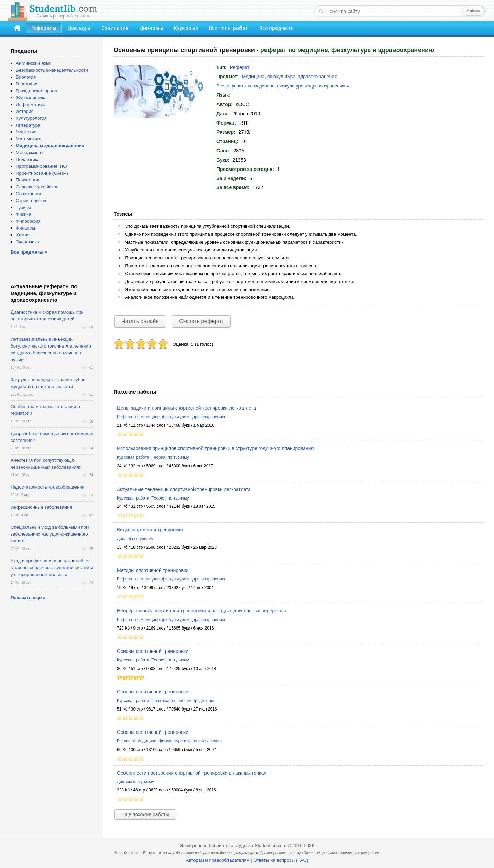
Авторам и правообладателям (218, 860)
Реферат (240, 67)
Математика (29, 139)
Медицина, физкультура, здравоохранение (290, 77)
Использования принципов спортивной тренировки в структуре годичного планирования (215, 448)
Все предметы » (29, 252)
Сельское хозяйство (37, 187)
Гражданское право (36, 91)
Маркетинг (27, 132)
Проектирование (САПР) (42, 173)
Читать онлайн (140, 321)
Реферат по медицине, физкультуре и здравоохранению (171, 417)
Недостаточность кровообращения (48, 487)
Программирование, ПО (41, 166)
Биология (26, 77)
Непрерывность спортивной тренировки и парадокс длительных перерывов (202, 611)
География (27, 84)
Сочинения (115, 28)
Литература (28, 125)
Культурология (31, 118)
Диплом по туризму (136, 782)
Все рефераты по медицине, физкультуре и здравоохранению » (283, 86)
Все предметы (277, 28)
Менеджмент (30, 153)
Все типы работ (229, 28)
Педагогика (28, 159)
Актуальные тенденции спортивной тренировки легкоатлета (184, 489)
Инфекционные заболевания (41, 507)
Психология (28, 180)
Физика (23, 214)
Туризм (23, 207)
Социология (28, 194)
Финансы (25, 228)
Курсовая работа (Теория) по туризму (153, 457)
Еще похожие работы (145, 814)
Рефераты (44, 28)
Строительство (32, 201)
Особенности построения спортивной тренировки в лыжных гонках (192, 773)
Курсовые (186, 28)
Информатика (31, 104)
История (25, 111)
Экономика (27, 242)
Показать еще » (28, 597)
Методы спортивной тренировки (153, 570)
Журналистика (31, 98)
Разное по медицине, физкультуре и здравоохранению (169, 741)
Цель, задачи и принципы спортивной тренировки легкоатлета (186, 408)
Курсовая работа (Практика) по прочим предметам (165, 701)
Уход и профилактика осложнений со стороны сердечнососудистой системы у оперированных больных (52, 568)
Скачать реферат (201, 321)
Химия (23, 235)
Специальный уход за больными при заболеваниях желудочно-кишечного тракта (50, 534)
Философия (28, 221)
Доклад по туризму (135, 539)
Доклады (79, 28)
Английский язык (33, 63)
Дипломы (151, 28)
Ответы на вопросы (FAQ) (281, 860)
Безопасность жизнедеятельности (52, 70)
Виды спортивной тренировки (150, 530)
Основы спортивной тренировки (153, 651)
